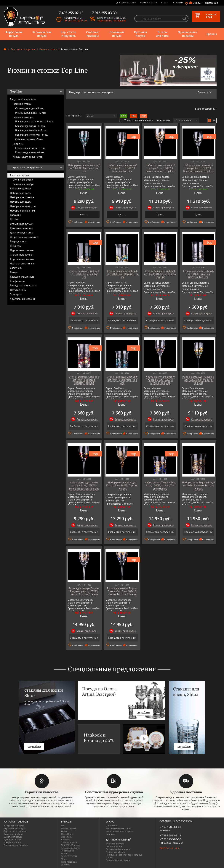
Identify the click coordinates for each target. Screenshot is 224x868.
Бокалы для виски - (30, 126)
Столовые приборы (93, 34)
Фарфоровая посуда (14, 34)
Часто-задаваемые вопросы (120, 831)
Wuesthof (66, 865)
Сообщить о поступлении (84, 320)
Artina (64, 831)
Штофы (14, 219)
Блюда (14, 272)
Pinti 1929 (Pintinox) (71, 845)
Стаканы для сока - (29, 139)
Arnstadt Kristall (69, 828)
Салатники (16, 268)
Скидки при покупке (87, 208)
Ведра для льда (19, 241)
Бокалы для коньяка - (31, 130)
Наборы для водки (21, 202)
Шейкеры (16, 246)
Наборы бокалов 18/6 (23, 211)
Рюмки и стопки (48, 49)
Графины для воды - (30, 148)
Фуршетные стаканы (22, 250)
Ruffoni (65, 853)
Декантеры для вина (22, 233)
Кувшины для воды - (28, 157)
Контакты (178, 3)
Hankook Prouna (69, 842)
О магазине (112, 826)
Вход (198, 3)
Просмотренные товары (118, 860)
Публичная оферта (115, 852)
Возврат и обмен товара (118, 849)
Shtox (64, 859)
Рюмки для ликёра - (31, 113)
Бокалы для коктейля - (32, 135)
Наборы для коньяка (22, 197)
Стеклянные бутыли (22, 224)
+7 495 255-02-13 (170, 835)
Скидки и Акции (149, 3)
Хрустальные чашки (22, 259)
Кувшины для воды (21, 228)
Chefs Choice (67, 834)
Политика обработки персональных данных (124, 856)
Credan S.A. (67, 837)
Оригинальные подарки (188, 34)
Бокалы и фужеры (23, 117)
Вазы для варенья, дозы (24, 285)
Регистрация (211, 3)
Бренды (212, 34)
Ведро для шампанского (24, 237)
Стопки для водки (23, 180)
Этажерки (16, 294)
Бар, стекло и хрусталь (68, 34)
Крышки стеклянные (22, 277)
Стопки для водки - (29, 108)
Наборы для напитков (23, 206)
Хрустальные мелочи (22, 299)
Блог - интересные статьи (119, 828)
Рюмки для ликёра (23, 184)
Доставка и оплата (126, 3)
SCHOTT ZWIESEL (69, 856)
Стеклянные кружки (22, 255)
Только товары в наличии (136, 120)
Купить (84, 215)
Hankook (65, 839)
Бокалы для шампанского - (34, 121)
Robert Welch (67, 851)
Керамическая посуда (42, 34)
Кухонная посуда (140, 34)
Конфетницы (17, 281)
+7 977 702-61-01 (170, 827)
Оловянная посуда (117, 34)
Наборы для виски (21, 193)
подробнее (34, 746)
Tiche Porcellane (69, 862)
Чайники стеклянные (22, 264)
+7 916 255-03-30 (170, 839)
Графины (18, 144)
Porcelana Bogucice (70, 848)
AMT (63, 826)
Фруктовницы (18, 290)
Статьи (165, 3)
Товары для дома (162, 34)
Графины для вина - (30, 152)
